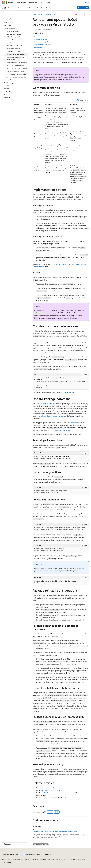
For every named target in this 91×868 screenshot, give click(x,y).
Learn (34, 15)
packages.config (40, 77)
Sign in (87, 3)
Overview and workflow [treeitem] (12, 31)
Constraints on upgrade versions (44, 42)
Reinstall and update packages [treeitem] (16, 54)
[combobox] (15, 19)
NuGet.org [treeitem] (7, 97)
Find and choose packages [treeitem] (13, 34)
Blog (27, 859)
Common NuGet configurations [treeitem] (16, 71)
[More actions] (87, 15)
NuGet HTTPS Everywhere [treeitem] (15, 46)
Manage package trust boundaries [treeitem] (17, 63)
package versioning (48, 798)
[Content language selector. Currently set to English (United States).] (11, 854)
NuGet (40, 15)
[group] (61, 383)
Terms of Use (71, 859)
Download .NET (83, 8)
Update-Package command (42, 44)
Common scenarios (40, 37)
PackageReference (70, 77)
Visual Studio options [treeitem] (13, 43)
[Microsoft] (4, 3)
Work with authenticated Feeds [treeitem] (16, 65)
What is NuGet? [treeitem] (9, 22)
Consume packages (50, 15)
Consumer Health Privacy (56, 859)
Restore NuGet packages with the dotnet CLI (61, 318)
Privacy (43, 859)
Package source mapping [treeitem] (15, 51)
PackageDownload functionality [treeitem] (16, 74)
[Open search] (82, 3)
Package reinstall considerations (51, 416)
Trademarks (81, 859)
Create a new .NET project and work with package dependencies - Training (55, 831)
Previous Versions (18, 859)
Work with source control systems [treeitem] (17, 68)
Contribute (35, 859)
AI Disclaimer (6, 859)
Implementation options (41, 39)
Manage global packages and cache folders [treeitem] (16, 58)
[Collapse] (26, 15)
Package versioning (67, 392)
